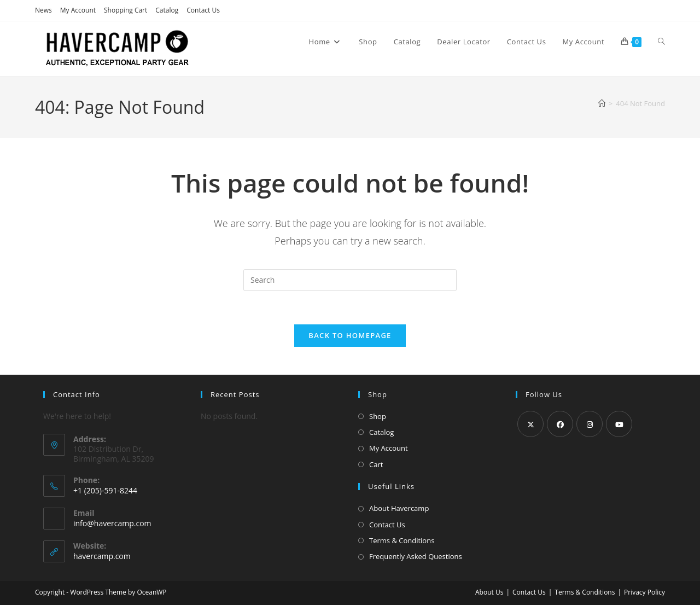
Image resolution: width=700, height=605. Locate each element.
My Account (78, 10)
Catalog (167, 10)
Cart (376, 464)
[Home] (602, 103)
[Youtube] (619, 424)
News (43, 10)
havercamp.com (102, 556)
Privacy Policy (644, 592)
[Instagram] (590, 424)
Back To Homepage (350, 335)
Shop (378, 416)
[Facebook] (560, 424)
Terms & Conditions (402, 540)
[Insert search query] (350, 280)
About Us (489, 592)
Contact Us (203, 10)
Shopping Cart (126, 10)
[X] (530, 424)
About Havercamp (399, 508)
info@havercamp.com (112, 523)
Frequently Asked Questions (416, 556)
